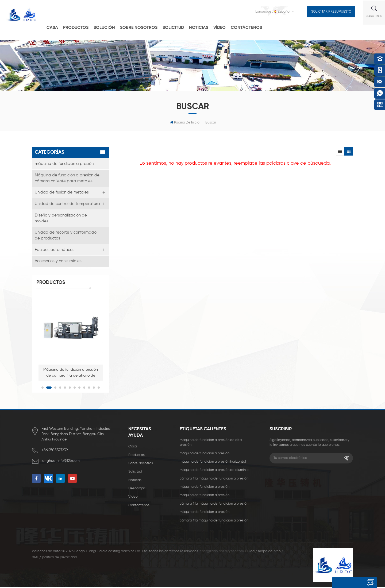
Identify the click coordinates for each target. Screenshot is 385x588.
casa (57, 27)
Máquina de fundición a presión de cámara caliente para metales (67, 178)
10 (89, 388)
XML (35, 558)
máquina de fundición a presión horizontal (213, 463)
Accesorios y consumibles (58, 262)
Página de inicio (185, 122)
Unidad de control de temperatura (67, 204)
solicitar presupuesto (332, 11)
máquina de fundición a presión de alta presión (211, 443)
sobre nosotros (141, 464)
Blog (251, 552)
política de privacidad (59, 558)
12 (99, 388)
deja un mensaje (349, 583)
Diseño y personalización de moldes (61, 218)
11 (94, 388)
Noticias (203, 27)
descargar (137, 489)
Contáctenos (251, 27)
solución (109, 27)
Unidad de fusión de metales (62, 193)
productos (80, 27)
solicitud (178, 27)
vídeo (224, 27)
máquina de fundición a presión (64, 164)
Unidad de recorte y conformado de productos (66, 236)
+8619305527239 (55, 451)
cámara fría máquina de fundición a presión (214, 479)
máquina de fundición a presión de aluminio (214, 471)
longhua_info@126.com (61, 462)
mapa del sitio (269, 552)
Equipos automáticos (55, 250)
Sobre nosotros (143, 27)
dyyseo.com (234, 552)
